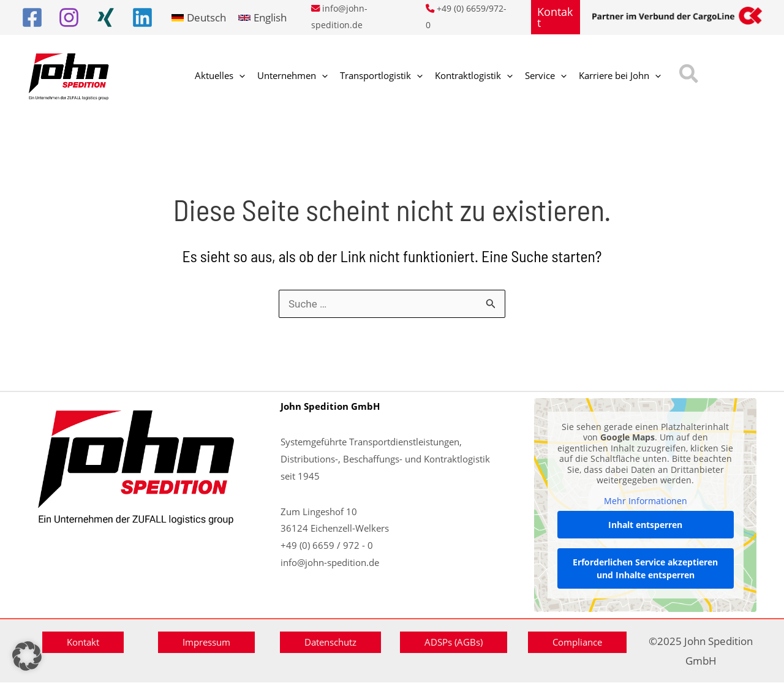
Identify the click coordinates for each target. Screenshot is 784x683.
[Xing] (106, 17)
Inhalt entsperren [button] (645, 525)
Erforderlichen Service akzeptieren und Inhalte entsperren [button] (645, 568)
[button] (556, 17)
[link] (199, 17)
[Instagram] (69, 17)
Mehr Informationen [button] (645, 501)
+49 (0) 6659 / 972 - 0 (327, 545)
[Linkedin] (142, 17)
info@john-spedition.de (330, 562)
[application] (236, 77)
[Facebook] (32, 17)
